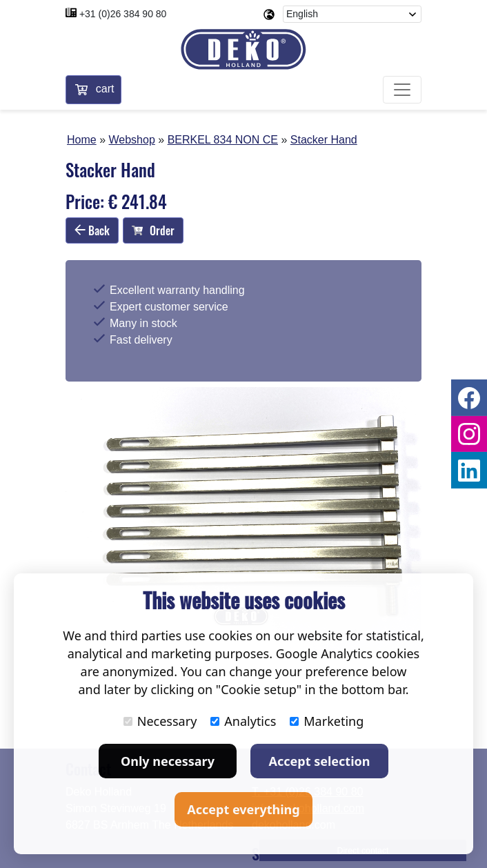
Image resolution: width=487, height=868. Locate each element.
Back (92, 230)
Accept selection (320, 761)
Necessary (160, 721)
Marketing (327, 721)
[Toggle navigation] (402, 90)
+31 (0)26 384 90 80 (123, 14)
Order (153, 230)
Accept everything (243, 809)
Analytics (243, 721)
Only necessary (168, 761)
